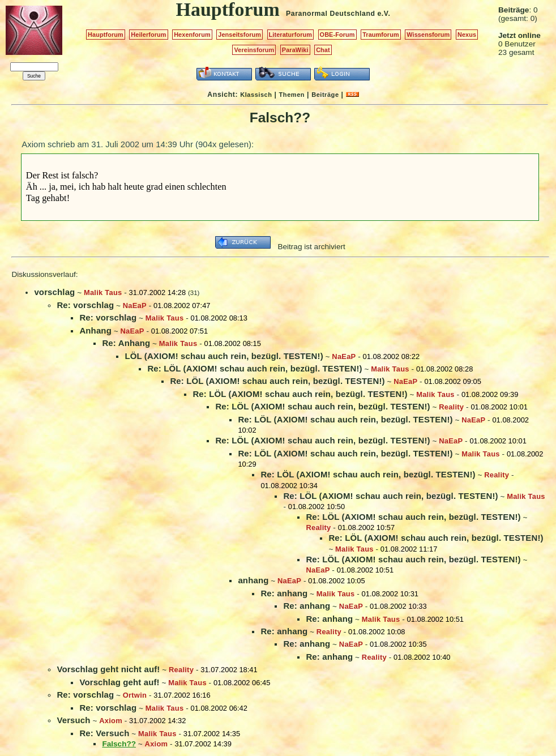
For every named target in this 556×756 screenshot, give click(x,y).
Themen (292, 95)
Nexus (467, 35)
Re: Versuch (104, 733)
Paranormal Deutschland (331, 14)
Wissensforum (428, 35)
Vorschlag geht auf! (119, 682)
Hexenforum (192, 35)
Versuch (73, 720)
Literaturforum (290, 35)
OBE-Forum (337, 35)
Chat (323, 50)
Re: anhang (284, 593)
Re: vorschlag (85, 305)
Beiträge (325, 95)
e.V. (384, 14)
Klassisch (256, 95)
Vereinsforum (254, 50)
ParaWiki (295, 50)
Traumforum (381, 35)
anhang (253, 580)
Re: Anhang (126, 343)
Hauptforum (106, 35)
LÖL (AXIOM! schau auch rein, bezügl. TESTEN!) (224, 356)
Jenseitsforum (239, 35)
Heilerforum (148, 35)
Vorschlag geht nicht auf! (108, 669)
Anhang (95, 330)
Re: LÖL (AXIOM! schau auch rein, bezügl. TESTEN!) (255, 368)
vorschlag (54, 292)
